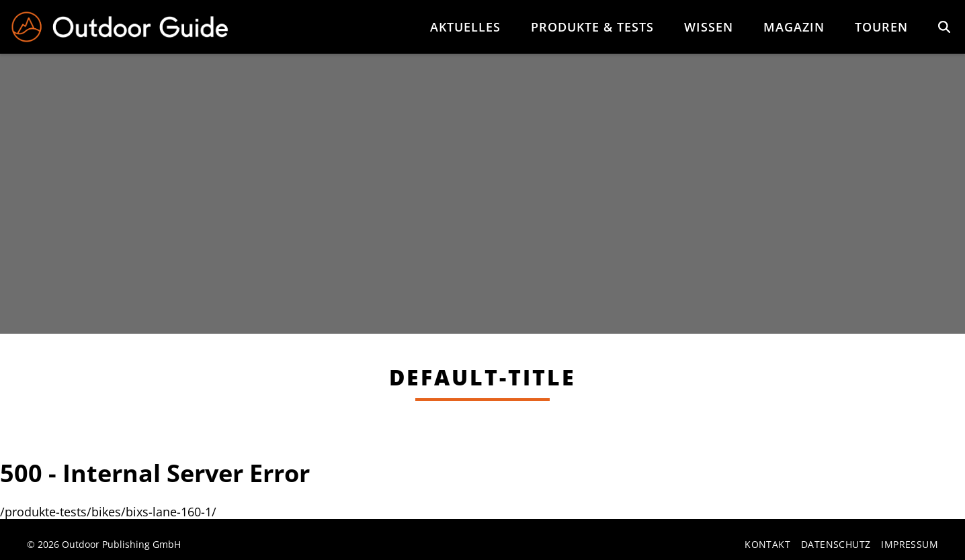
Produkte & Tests (592, 27)
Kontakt (767, 545)
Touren (881, 27)
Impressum (910, 545)
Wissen (709, 27)
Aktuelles (465, 27)
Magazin (794, 27)
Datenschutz (836, 545)
